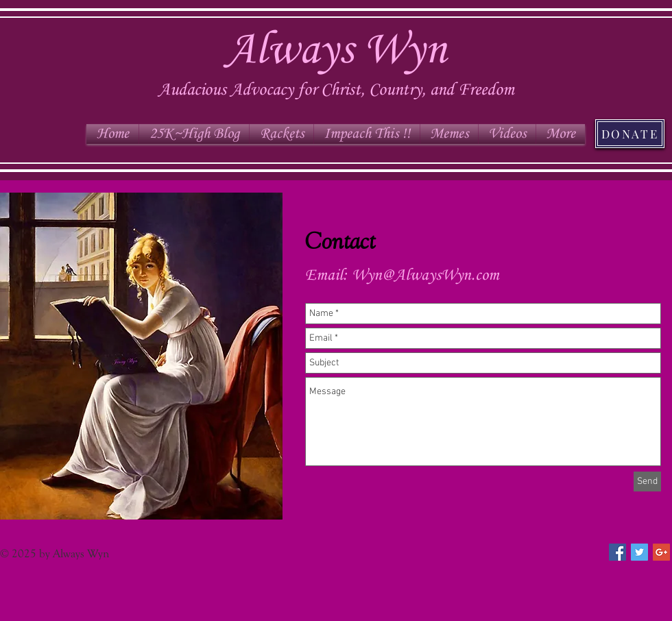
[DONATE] (630, 134)
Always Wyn (336, 51)
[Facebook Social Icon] (617, 552)
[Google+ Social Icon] (661, 552)
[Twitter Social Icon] (639, 552)
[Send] (647, 482)
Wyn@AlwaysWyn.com (425, 276)
